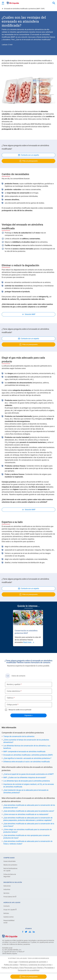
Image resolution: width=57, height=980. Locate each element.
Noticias (6, 913)
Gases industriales (10, 861)
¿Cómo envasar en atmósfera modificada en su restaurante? (26, 814)
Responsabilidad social (9, 922)
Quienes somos (9, 917)
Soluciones (7, 886)
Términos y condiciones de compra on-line (35, 965)
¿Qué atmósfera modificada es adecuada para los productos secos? (29, 811)
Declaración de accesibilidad (29, 970)
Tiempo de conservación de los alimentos (19, 736)
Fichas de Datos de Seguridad (10, 875)
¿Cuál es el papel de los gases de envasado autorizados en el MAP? (29, 774)
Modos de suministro (10, 865)
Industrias (7, 889)
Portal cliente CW (10, 897)
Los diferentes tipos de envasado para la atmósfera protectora (27, 781)
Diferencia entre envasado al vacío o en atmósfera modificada (27, 762)
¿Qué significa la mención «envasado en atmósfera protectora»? (27, 758)
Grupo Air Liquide (10, 910)
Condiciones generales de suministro (33, 962)
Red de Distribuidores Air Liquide (10, 870)
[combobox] (54, 3)
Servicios (6, 893)
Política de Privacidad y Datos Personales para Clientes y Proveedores (28, 968)
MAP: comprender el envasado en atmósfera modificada (24, 752)
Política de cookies (11, 965)
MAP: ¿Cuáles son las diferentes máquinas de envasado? (25, 777)
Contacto (7, 906)
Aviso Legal (13, 962)
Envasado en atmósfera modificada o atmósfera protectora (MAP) (28, 755)
